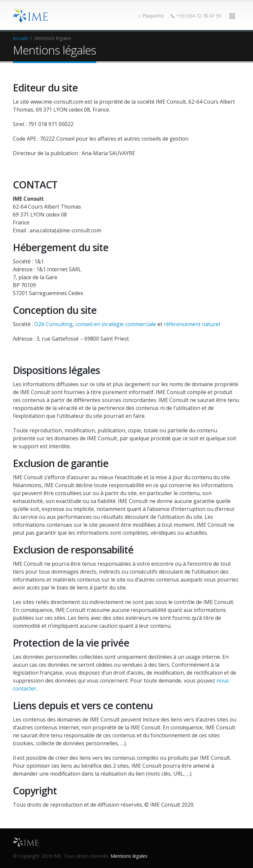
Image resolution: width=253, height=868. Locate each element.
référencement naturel (192, 324)
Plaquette (151, 16)
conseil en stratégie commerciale (116, 324)
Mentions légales (129, 856)
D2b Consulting (54, 324)
